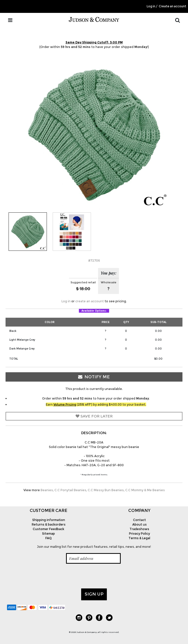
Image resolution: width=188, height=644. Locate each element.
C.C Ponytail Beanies (70, 490)
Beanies (47, 490)
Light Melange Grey (22, 340)
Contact (139, 520)
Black (13, 331)
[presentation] (45, 576)
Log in (151, 6)
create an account (90, 301)
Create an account (173, 6)
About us (139, 524)
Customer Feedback (49, 529)
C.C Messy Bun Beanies (106, 490)
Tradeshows (139, 529)
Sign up (94, 594)
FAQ (49, 538)
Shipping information (49, 520)
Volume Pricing (65, 404)
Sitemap (49, 534)
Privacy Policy (139, 534)
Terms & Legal (139, 538)
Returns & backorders (49, 524)
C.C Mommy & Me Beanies (145, 490)
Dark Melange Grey (22, 349)
